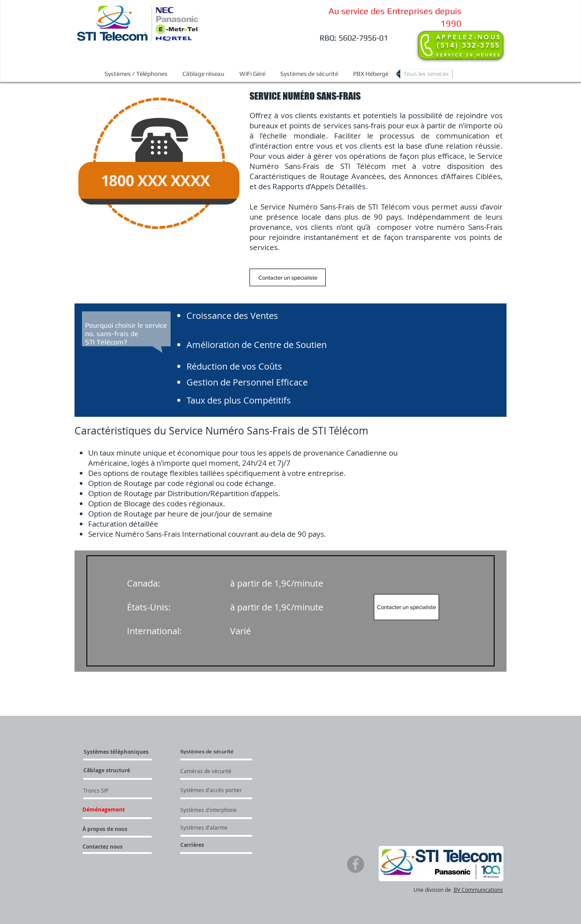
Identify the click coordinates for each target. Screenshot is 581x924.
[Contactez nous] (114, 847)
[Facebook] (356, 864)
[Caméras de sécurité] (223, 771)
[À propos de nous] (106, 829)
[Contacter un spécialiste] (288, 277)
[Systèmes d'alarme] (216, 827)
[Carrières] (216, 845)
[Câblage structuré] (133, 771)
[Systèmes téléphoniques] (123, 752)
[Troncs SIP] (109, 790)
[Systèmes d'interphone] (224, 810)
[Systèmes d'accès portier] (232, 790)
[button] (136, 74)
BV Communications (478, 890)
